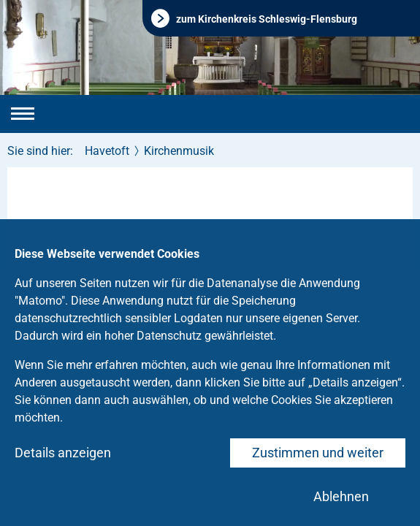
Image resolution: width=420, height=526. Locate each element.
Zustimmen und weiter (318, 453)
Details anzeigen (63, 453)
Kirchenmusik (179, 151)
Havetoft (107, 151)
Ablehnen (341, 496)
